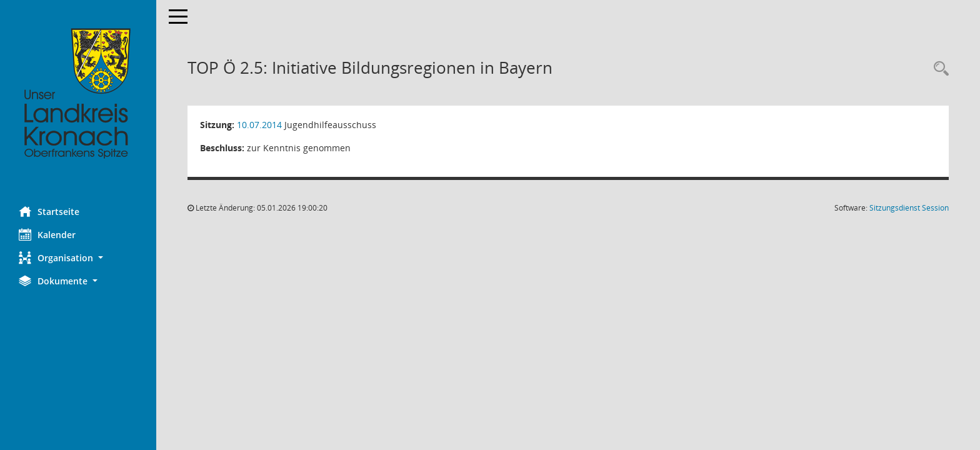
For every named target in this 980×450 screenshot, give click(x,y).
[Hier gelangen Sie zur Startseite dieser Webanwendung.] (78, 94)
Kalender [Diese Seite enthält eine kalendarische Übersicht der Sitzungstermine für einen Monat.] (47, 234)
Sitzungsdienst (909, 208)
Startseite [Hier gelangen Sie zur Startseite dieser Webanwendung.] (49, 211)
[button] (78, 258)
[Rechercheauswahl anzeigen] (938, 69)
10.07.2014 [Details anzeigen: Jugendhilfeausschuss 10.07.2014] (259, 125)
